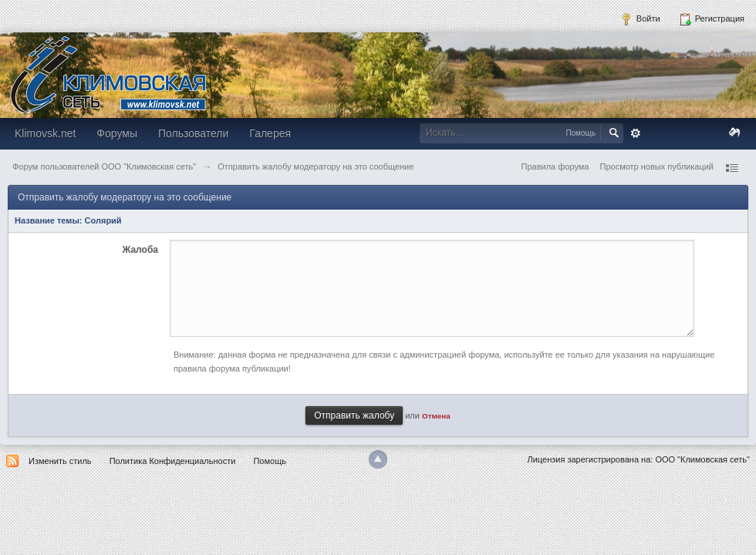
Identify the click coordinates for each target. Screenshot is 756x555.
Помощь (270, 461)
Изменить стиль (60, 461)
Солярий (103, 220)
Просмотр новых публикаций (656, 166)
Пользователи (193, 133)
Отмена (436, 416)
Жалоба (140, 250)
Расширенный (636, 133)
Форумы (117, 133)
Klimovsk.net (45, 133)
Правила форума (555, 166)
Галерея (270, 133)
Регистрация (712, 19)
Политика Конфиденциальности (173, 461)
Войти (640, 19)
